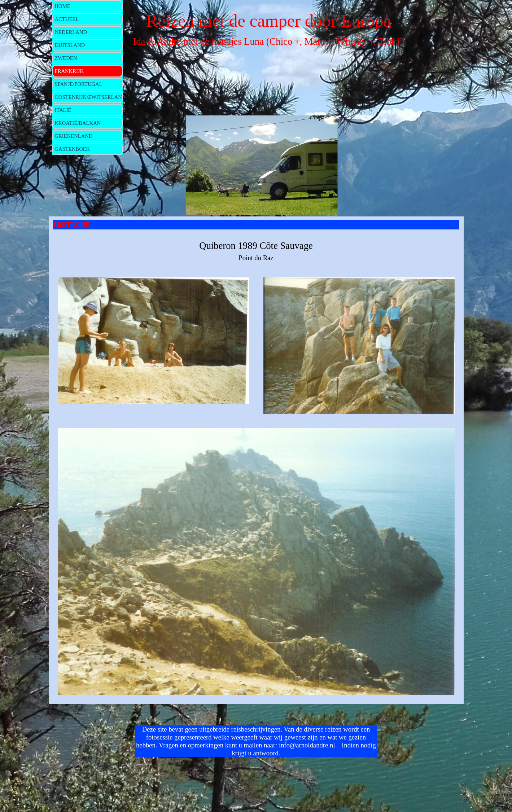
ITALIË (63, 110)
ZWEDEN (66, 58)
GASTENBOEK (73, 149)
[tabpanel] (256, 251)
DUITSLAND (70, 45)
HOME (63, 6)
